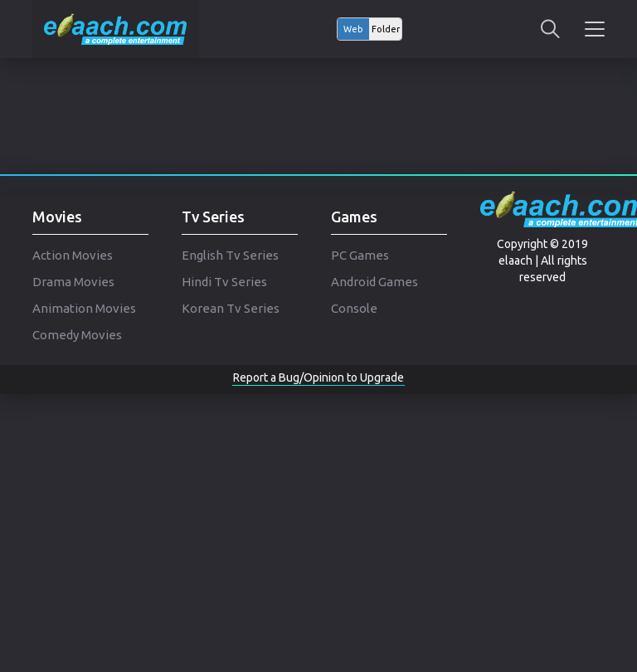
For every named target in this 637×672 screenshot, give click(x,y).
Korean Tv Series (231, 308)
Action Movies (73, 255)
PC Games (360, 255)
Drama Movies (73, 282)
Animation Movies (84, 308)
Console (354, 308)
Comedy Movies (77, 335)
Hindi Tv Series (224, 282)
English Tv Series (230, 255)
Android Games (374, 282)
